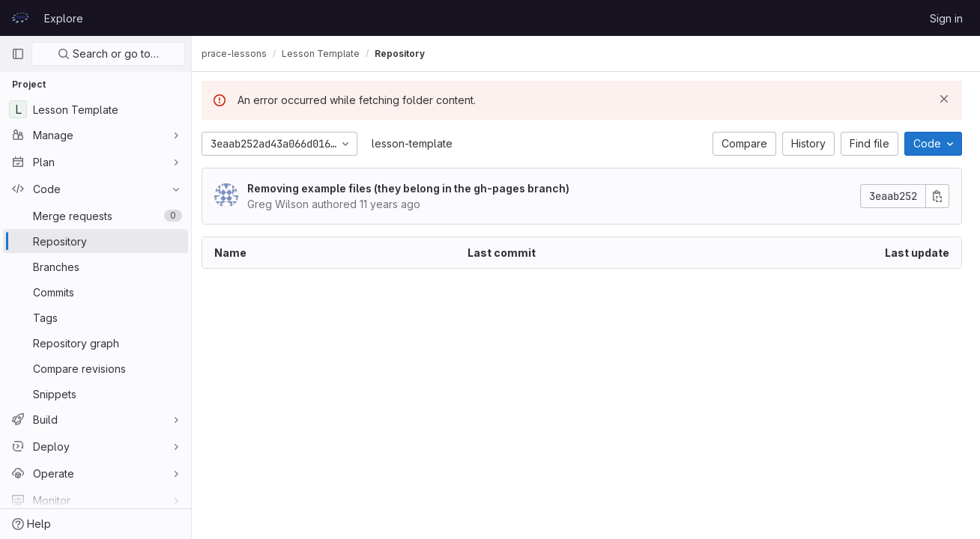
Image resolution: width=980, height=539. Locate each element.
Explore (64, 18)
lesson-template (420, 143)
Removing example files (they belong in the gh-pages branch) (417, 188)
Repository (408, 54)
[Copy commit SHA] (937, 196)
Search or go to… (108, 54)
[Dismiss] (944, 99)
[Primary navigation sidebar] (18, 54)
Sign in (946, 18)
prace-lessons (242, 54)
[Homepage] (20, 18)
